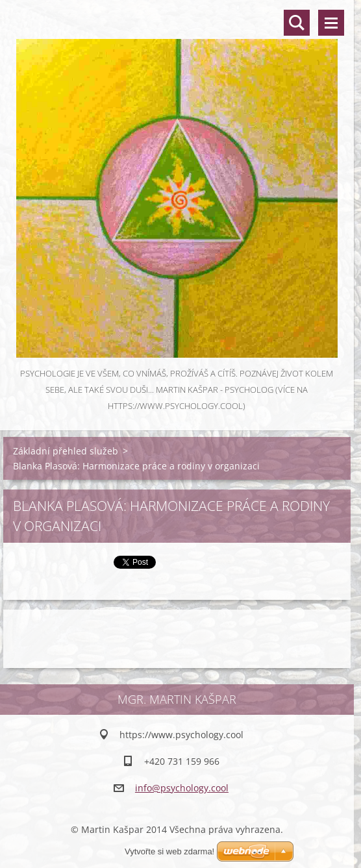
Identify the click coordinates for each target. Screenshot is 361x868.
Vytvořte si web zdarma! (169, 851)
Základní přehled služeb (66, 451)
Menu (331, 23)
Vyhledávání (297, 23)
